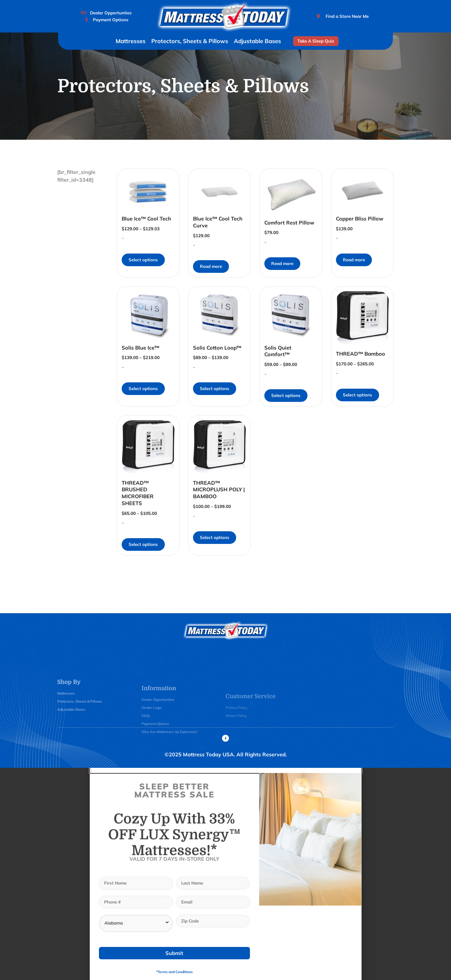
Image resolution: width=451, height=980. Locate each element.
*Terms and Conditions (174, 972)
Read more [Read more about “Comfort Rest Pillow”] (282, 263)
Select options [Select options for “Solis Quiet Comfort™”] (286, 395)
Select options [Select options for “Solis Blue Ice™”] (143, 389)
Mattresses (131, 41)
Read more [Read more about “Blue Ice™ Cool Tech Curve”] (211, 266)
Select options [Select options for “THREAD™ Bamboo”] (358, 395)
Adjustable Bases (257, 41)
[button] (226, 770)
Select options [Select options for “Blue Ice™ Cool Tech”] (143, 260)
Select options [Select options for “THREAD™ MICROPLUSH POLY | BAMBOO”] (215, 537)
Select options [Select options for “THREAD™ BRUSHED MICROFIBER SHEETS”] (143, 544)
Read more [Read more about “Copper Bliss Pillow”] (354, 260)
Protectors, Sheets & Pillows (190, 41)
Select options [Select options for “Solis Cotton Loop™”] (215, 389)
